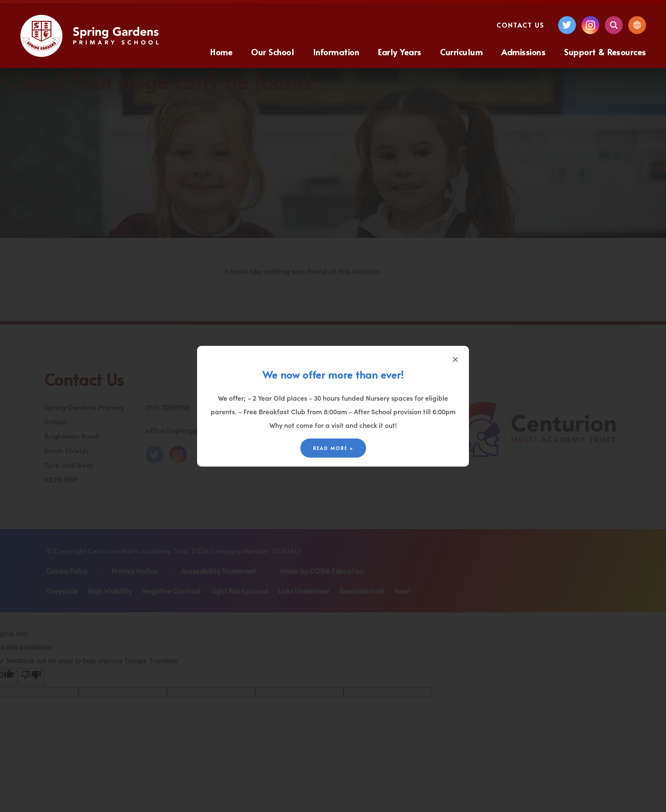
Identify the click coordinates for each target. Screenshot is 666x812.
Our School (272, 52)
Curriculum (461, 52)
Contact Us (520, 25)
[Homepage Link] (91, 54)
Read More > (333, 448)
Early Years (400, 52)
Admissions (523, 52)
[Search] (614, 25)
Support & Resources (605, 52)
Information (336, 52)
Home (221, 52)
